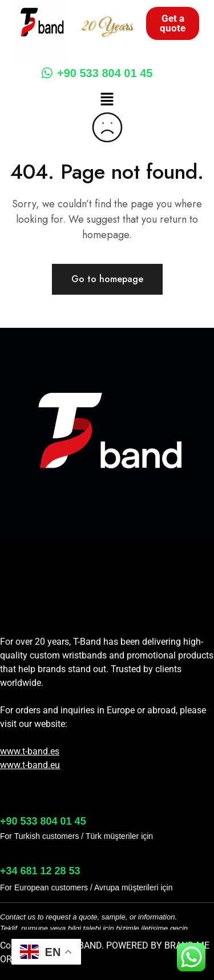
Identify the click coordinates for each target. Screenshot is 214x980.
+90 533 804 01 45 (97, 73)
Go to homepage (107, 279)
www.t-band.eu (30, 765)
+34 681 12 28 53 (40, 871)
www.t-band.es (30, 751)
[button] (107, 100)
